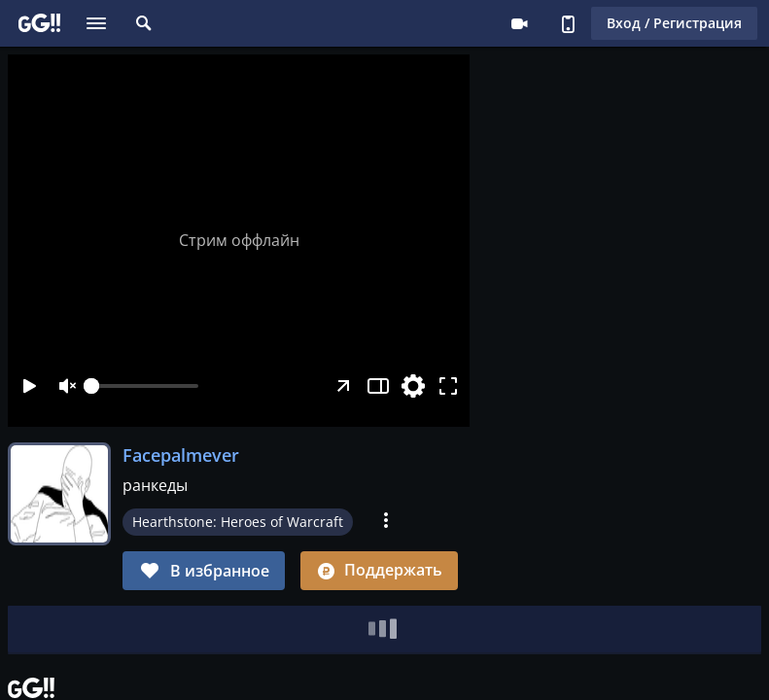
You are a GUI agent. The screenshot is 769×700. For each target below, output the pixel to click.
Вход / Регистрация (674, 23)
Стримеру (519, 23)
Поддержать (379, 570)
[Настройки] (413, 386)
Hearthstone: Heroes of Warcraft (238, 522)
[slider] (145, 386)
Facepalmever (181, 455)
